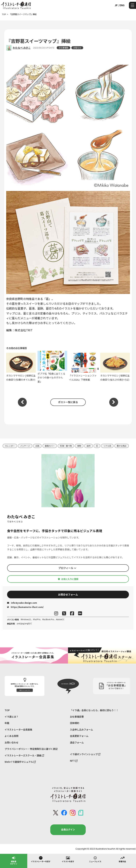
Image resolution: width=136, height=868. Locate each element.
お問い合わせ (12, 742)
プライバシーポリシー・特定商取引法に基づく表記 (31, 749)
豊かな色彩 (122, 446)
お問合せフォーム (68, 594)
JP (116, 5)
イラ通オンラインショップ (85, 754)
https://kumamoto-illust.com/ (25, 607)
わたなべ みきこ (22, 48)
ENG (122, 5)
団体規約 (75, 723)
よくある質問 (12, 736)
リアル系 (107, 446)
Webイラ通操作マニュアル (20, 762)
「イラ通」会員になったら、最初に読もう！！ (94, 710)
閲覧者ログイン (14, 860)
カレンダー (10, 446)
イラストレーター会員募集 (18, 730)
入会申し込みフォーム (81, 730)
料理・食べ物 (66, 446)
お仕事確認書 (77, 717)
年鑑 (7, 723)
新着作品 (122, 859)
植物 (79, 446)
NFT (74, 761)
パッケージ (25, 446)
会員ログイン (68, 829)
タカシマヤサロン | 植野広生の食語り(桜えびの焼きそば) (115, 367)
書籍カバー (50, 446)
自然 (89, 446)
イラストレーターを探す (41, 859)
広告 (37, 446)
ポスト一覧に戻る (68, 402)
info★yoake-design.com (22, 603)
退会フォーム (77, 742)
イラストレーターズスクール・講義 (24, 755)
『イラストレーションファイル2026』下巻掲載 (84, 367)
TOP (7, 710)
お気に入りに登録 (68, 579)
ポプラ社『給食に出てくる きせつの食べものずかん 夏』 (52, 367)
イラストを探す (68, 859)
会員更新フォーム (79, 736)
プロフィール (67, 568)
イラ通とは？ (12, 717)
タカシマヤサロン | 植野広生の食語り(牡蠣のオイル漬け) (21, 367)
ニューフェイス (95, 859)
